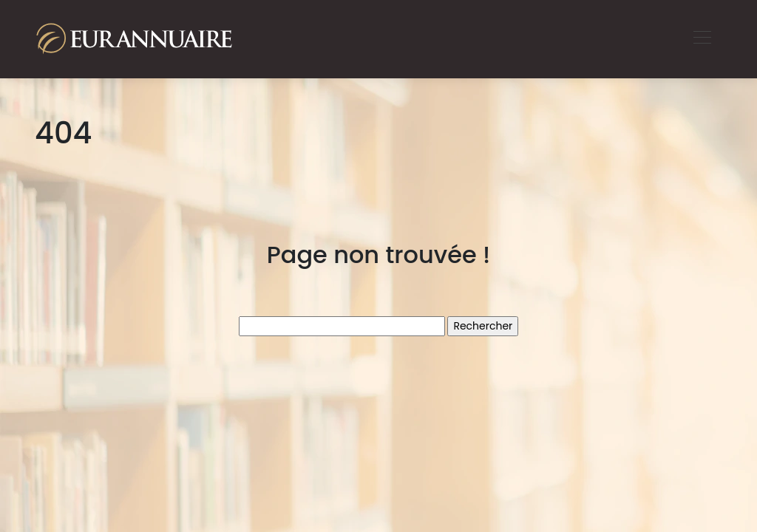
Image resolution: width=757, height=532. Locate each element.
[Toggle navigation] (702, 39)
